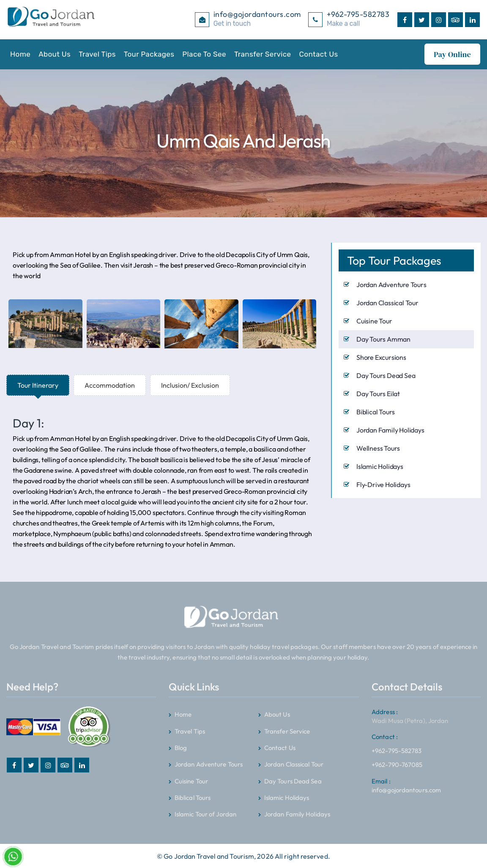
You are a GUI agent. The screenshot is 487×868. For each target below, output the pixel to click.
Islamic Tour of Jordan (205, 814)
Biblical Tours (376, 411)
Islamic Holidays (380, 466)
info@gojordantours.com (406, 785)
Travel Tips (97, 54)
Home (20, 54)
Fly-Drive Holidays (383, 484)
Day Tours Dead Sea (386, 375)
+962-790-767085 (397, 764)
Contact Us (319, 54)
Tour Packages (149, 54)
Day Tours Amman (383, 339)
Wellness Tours (378, 448)
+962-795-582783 (397, 742)
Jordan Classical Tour (387, 302)
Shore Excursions (381, 357)
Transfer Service (263, 54)
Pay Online (452, 54)
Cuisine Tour (374, 320)
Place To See (204, 54)
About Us (55, 54)
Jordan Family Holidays (390, 430)
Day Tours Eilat (378, 393)
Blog (181, 747)
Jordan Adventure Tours (391, 284)
